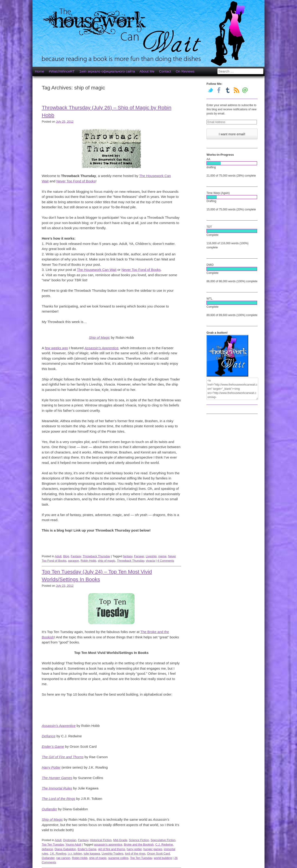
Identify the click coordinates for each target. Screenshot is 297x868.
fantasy (128, 556)
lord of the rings (135, 854)
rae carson (63, 858)
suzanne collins (118, 858)
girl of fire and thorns (112, 849)
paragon (73, 561)
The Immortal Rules (57, 788)
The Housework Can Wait (97, 270)
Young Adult (73, 844)
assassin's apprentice (108, 844)
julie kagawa (92, 854)
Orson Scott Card (159, 854)
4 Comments (166, 561)
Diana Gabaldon (65, 849)
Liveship (151, 556)
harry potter (134, 849)
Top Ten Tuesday (53, 844)
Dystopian (70, 840)
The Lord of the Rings (58, 799)
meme (162, 556)
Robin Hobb (88, 561)
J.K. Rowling (58, 854)
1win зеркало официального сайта (107, 71)
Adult (58, 556)
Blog (66, 556)
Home (39, 71)
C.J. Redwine (164, 844)
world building (163, 858)
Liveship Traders (113, 854)
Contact (165, 71)
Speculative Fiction (163, 840)
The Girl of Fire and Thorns (63, 757)
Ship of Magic (99, 337)
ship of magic (107, 561)
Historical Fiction (101, 840)
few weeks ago (56, 348)
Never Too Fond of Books (76, 181)
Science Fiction (139, 840)
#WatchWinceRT (62, 71)
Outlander (49, 809)
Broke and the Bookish (139, 844)
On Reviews (185, 71)
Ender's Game (87, 849)
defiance (47, 849)
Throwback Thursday (96, 556)
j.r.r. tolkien (75, 854)
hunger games (153, 849)
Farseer (139, 556)
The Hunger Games (57, 778)
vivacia (150, 561)
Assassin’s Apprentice (101, 348)
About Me (147, 71)
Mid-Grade (120, 840)
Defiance (49, 736)
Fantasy (76, 556)
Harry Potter (51, 767)
